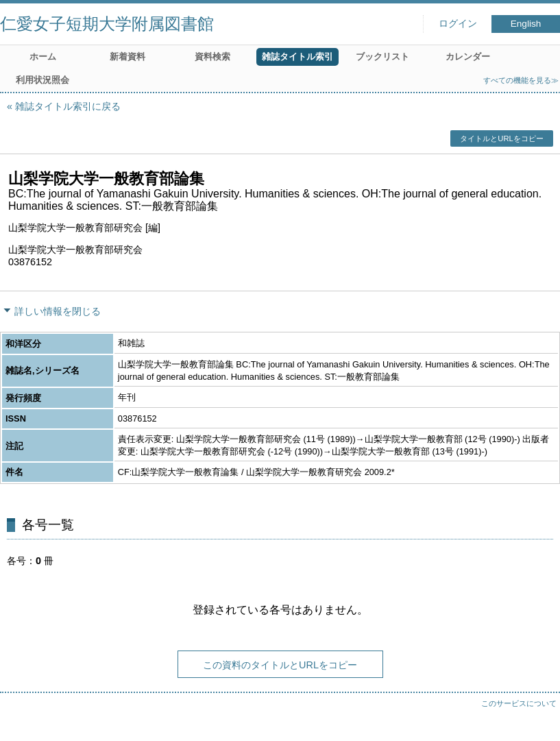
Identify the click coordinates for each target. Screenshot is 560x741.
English (526, 24)
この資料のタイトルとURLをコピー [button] (280, 665)
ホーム (43, 57)
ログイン (458, 24)
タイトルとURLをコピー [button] (501, 138)
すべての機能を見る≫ (521, 80)
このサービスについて (519, 703)
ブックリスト (382, 57)
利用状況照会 (42, 80)
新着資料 (127, 57)
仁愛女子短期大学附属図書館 (107, 24)
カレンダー (468, 57)
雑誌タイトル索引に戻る (68, 106)
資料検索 (212, 57)
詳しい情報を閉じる (58, 311)
